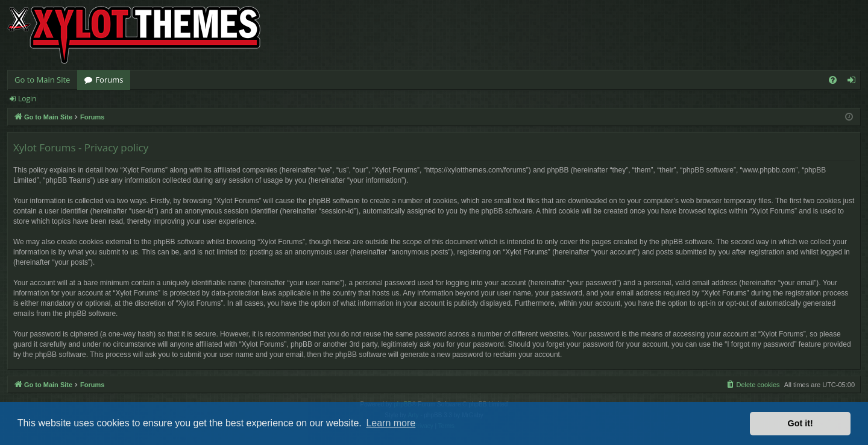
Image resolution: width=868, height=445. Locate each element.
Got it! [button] (800, 423)
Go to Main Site (42, 80)
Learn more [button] (391, 423)
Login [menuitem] (854, 82)
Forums (109, 80)
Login (27, 99)
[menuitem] (833, 80)
